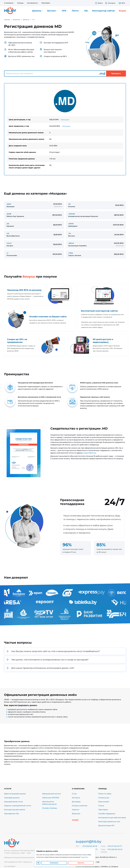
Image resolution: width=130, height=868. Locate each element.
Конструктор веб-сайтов (15, 810)
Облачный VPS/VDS (51, 798)
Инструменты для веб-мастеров (112, 818)
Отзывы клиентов (80, 806)
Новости (76, 810)
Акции (122, 11)
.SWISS (71, 224)
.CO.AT (9, 243)
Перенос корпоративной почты (18, 806)
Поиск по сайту (105, 794)
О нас (74, 794)
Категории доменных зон (109, 822)
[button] (65, 651)
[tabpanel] (65, 129)
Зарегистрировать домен (15, 794)
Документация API (106, 826)
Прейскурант (65, 120)
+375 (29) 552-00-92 (90, 846)
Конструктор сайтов (103, 11)
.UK (8, 233)
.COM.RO (72, 214)
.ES (69, 204)
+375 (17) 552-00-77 (115, 846)
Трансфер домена (12, 798)
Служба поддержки (107, 814)
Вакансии (76, 814)
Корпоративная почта (13, 802)
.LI (7, 253)
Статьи (101, 806)
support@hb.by (90, 453)
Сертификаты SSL (12, 814)
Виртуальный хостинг (52, 794)
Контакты (76, 798)
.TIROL (71, 253)
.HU (70, 233)
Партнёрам (103, 810)
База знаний (104, 802)
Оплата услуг (104, 798)
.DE (8, 224)
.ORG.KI (71, 243)
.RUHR (9, 214)
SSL (86, 11)
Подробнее (84, 857)
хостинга (87, 759)
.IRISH (9, 204)
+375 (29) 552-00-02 (115, 849)
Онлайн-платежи (50, 808)
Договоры (76, 802)
